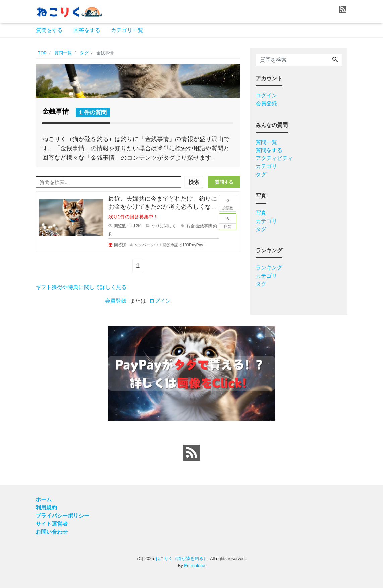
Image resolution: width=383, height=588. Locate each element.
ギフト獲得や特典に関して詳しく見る (81, 287)
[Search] (335, 60)
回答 (228, 221)
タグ (261, 174)
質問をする (49, 30)
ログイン (160, 301)
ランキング (269, 268)
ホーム (44, 500)
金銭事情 (204, 226)
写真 (261, 213)
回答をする (87, 30)
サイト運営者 (52, 524)
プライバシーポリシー (62, 516)
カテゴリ (266, 166)
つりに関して (164, 226)
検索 (194, 182)
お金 (190, 226)
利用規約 (46, 508)
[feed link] (191, 453)
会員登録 (116, 301)
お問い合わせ (52, 532)
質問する (224, 182)
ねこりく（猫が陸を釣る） (181, 559)
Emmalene (195, 565)
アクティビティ (274, 158)
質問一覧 (266, 142)
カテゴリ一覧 (127, 30)
